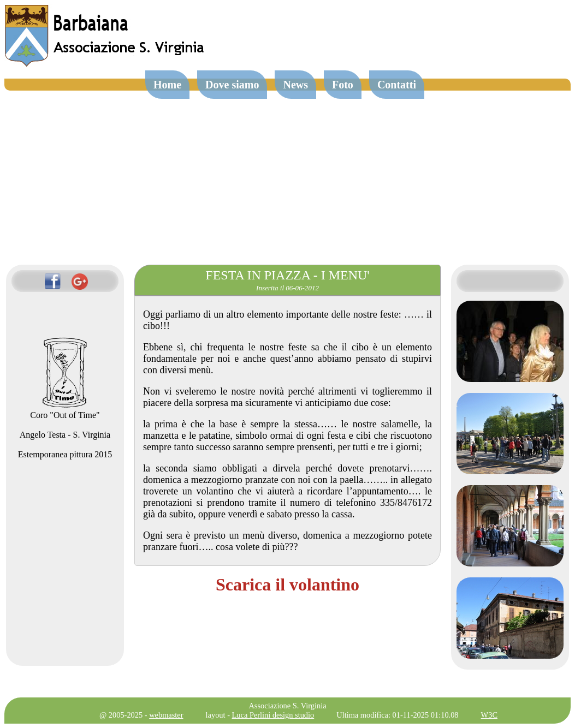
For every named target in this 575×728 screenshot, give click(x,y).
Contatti (397, 85)
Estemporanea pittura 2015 (65, 454)
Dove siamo (232, 85)
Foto (343, 85)
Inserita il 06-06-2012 (287, 288)
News (295, 85)
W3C (489, 715)
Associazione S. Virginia (287, 706)
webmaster (166, 715)
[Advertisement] (287, 172)
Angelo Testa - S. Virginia (65, 435)
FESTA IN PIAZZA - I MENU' (287, 275)
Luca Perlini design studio (273, 715)
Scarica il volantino (287, 584)
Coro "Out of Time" (65, 410)
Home (167, 85)
